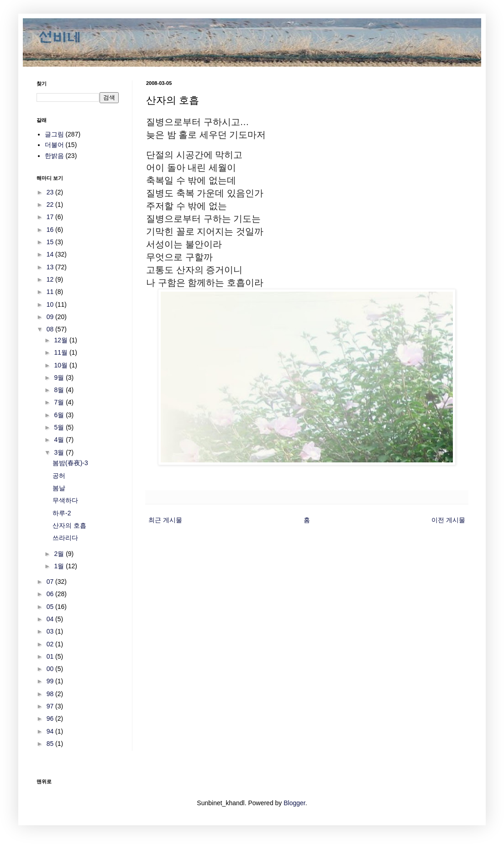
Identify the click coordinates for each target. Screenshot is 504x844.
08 (51, 329)
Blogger (294, 803)
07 (51, 582)
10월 (61, 365)
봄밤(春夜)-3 (70, 463)
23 (51, 192)
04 (51, 619)
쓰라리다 (65, 538)
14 (51, 254)
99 (51, 681)
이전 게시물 (448, 520)
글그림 (54, 134)
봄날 (59, 488)
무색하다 (65, 500)
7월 (60, 402)
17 (51, 217)
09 (51, 317)
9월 (60, 377)
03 (51, 631)
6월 (60, 415)
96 (51, 718)
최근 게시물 (165, 520)
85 (51, 744)
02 (51, 644)
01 (51, 656)
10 (51, 304)
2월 (60, 554)
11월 (61, 352)
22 (51, 204)
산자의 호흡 (69, 525)
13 (51, 267)
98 (51, 694)
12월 (61, 340)
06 (51, 594)
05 (51, 607)
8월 (60, 390)
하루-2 (62, 513)
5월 (60, 427)
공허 (59, 476)
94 (51, 731)
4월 (60, 440)
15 (51, 242)
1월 (60, 566)
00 (51, 669)
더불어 (54, 145)
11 (51, 292)
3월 (60, 452)
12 (51, 279)
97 (51, 706)
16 (51, 230)
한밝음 (54, 156)
